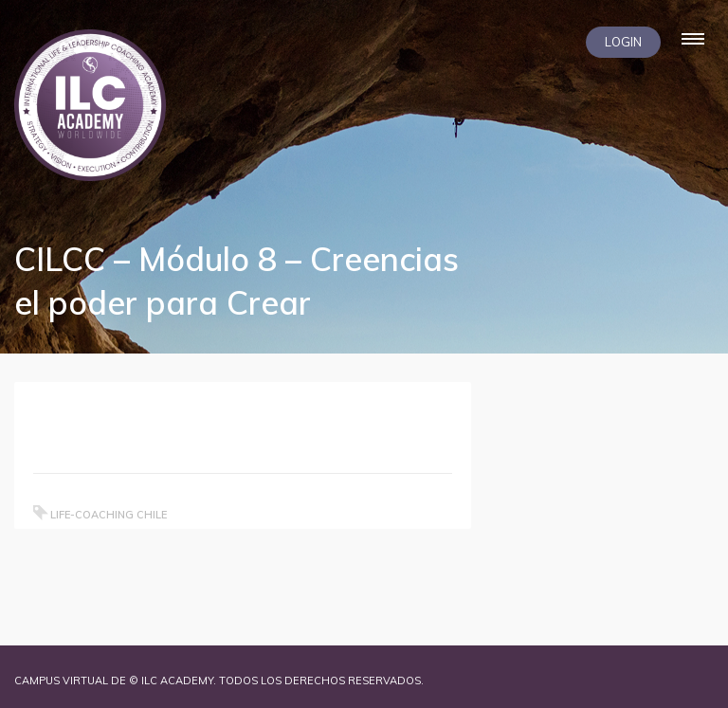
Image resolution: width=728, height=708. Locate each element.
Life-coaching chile (109, 515)
